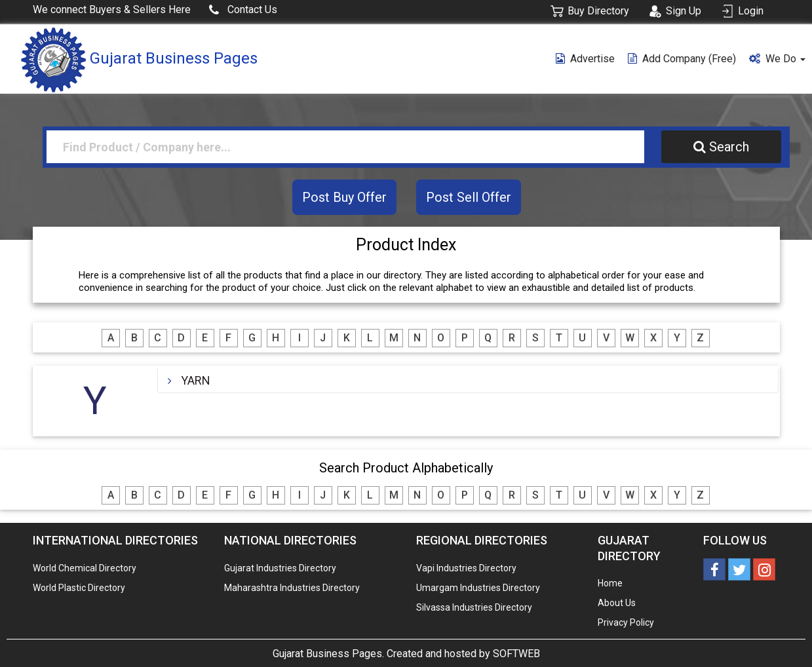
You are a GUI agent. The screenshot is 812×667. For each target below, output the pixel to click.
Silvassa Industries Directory (474, 607)
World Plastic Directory (79, 588)
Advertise (585, 59)
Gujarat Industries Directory (280, 568)
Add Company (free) (682, 59)
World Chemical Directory (85, 568)
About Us (617, 603)
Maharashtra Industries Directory (292, 588)
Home (610, 583)
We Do (777, 59)
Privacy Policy (626, 622)
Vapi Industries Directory (466, 568)
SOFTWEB (516, 654)
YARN (196, 380)
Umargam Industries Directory (478, 588)
